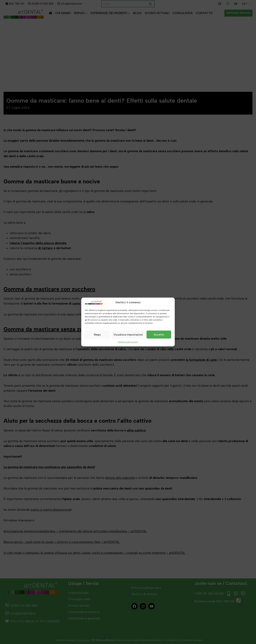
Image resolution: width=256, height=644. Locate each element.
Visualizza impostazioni (128, 334)
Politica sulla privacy (128, 342)
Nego (97, 334)
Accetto (159, 334)
